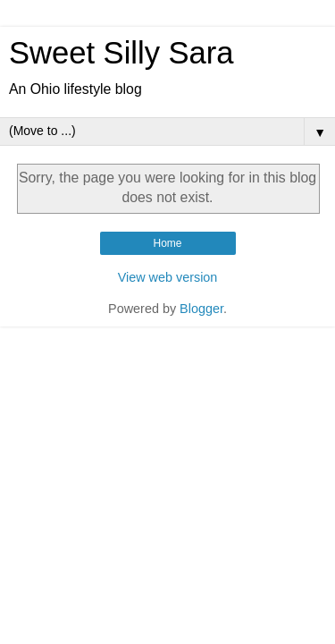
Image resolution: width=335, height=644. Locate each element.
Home (167, 243)
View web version (168, 277)
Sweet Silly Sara (121, 53)
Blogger (201, 309)
